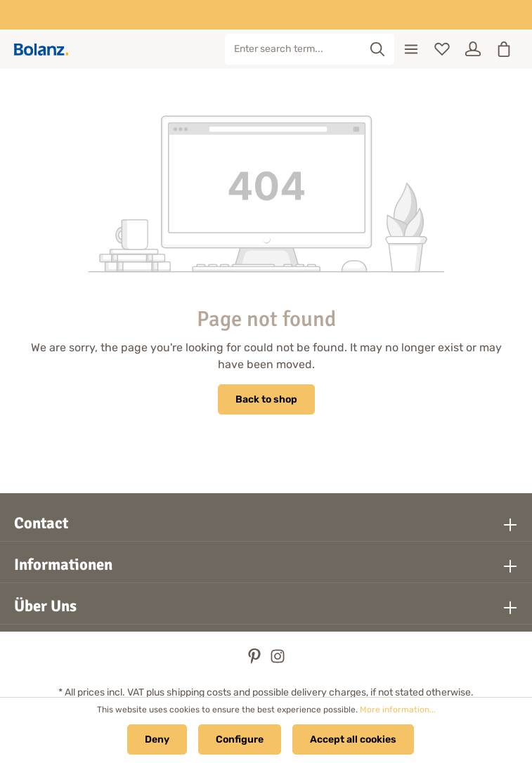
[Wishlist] (442, 49)
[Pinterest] (255, 661)
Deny (157, 739)
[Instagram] (278, 661)
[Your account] (473, 49)
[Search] (378, 49)
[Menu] (411, 49)
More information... (398, 710)
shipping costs (199, 692)
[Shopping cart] (504, 49)
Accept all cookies (353, 739)
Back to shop (266, 399)
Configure (240, 739)
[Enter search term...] (293, 49)
